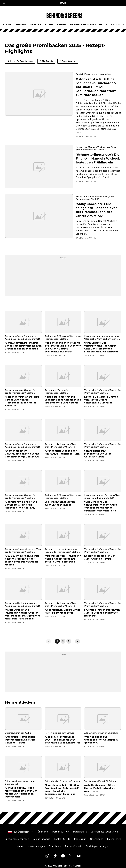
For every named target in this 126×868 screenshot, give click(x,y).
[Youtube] (79, 856)
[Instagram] (47, 856)
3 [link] (69, 641)
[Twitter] (71, 856)
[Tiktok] (55, 856)
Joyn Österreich (21, 832)
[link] (78, 641)
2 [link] (63, 641)
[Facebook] (63, 856)
